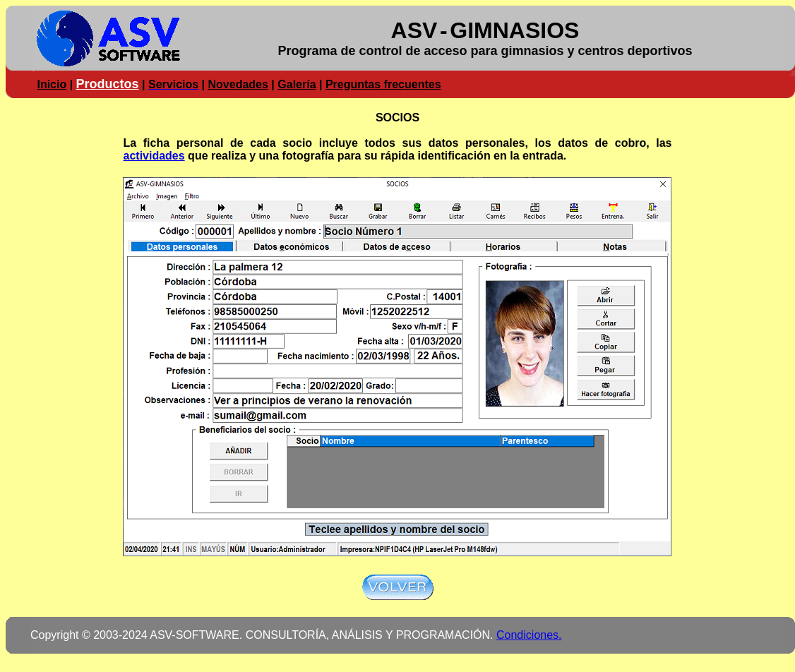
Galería (297, 84)
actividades (154, 156)
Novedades (238, 84)
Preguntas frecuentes (383, 84)
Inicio (52, 84)
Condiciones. (529, 635)
